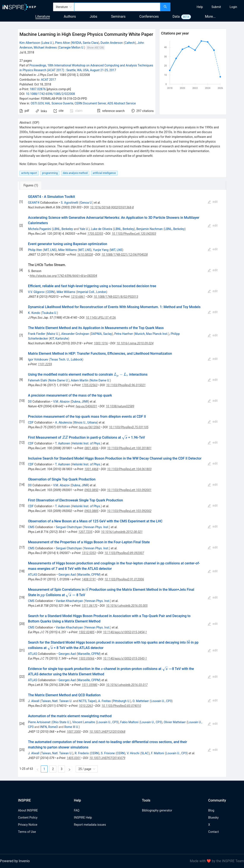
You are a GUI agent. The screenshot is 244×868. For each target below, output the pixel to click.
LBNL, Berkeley (63, 229)
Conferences (149, 17)
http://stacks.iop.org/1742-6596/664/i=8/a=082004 (63, 276)
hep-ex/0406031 (86, 406)
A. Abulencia (63, 422)
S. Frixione (108, 753)
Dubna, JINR (80, 402)
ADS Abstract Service (122, 103)
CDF (31, 422)
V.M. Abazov (61, 402)
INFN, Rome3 (49, 727)
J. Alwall (34, 701)
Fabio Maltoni (129, 722)
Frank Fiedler (37, 334)
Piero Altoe (62, 43)
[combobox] (117, 7)
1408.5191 (89, 579)
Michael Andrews (45, 47)
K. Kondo (34, 313)
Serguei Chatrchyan (69, 527)
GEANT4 (34, 203)
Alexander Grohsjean (75, 334)
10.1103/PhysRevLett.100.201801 (129, 448)
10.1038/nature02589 (120, 406)
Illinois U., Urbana (85, 422)
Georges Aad (67, 575)
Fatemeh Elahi (38, 380)
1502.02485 (87, 632)
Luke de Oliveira (102, 229)
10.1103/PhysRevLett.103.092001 (129, 490)
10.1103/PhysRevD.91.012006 (124, 579)
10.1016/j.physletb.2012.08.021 (122, 532)
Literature (43, 17)
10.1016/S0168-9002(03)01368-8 (112, 207)
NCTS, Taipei (87, 701)
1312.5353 (89, 553)
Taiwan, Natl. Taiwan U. (57, 701)
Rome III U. (72, 727)
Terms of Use (27, 832)
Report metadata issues (90, 825)
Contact (213, 832)
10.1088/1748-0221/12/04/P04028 (125, 255)
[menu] (208, 7)
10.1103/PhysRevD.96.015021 (126, 385)
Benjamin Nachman (150, 229)
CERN (50, 292)
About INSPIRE (28, 810)
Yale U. (84, 229)
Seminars (118, 17)
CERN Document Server (90, 103)
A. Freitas (105, 701)
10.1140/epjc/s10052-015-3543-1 (125, 658)
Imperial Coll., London (92, 292)
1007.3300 (74, 732)
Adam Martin (80, 380)
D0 (30, 402)
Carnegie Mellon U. (71, 47)
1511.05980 (90, 685)
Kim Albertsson (30, 43)
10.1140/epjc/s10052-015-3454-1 (125, 632)
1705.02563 (90, 385)
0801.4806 (91, 448)
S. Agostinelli (70, 203)
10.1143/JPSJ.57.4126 (101, 318)
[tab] (32, 185)
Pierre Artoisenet (39, 722)
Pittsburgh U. (121, 701)
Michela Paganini (40, 229)
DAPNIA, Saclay (102, 334)
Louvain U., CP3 (161, 701)
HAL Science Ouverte (59, 103)
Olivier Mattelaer (175, 722)
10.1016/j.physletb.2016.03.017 (127, 685)
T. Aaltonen (63, 443)
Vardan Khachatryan (69, 601)
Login (233, 7)
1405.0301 (74, 758)
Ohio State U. (61, 722)
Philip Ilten (35, 250)
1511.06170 (90, 606)
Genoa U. (86, 203)
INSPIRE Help (83, 818)
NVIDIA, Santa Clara (85, 43)
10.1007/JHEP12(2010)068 (107, 732)
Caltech (130, 43)
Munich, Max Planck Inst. (152, 334)
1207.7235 (86, 532)
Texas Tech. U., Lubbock (66, 359)
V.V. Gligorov (36, 292)
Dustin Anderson (112, 43)
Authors (70, 17)
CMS (31, 527)
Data (176, 17)
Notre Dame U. (59, 380)
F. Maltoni (157, 753)
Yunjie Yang (101, 250)
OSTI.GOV (37, 103)
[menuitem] (200, 7)
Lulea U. (47, 43)
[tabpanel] (122, 483)
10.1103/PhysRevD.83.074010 (121, 706)
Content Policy (28, 818)
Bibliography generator (157, 810)
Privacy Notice (28, 825)
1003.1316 (101, 343)
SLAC (145, 753)
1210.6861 (78, 297)
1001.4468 (91, 469)
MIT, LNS (50, 250)
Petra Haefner (124, 334)
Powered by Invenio (15, 861)
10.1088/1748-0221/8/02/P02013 (116, 297)
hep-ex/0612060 (90, 427)
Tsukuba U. (50, 313)
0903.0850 (91, 490)
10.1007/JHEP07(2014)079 (107, 758)
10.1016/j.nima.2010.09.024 (135, 343)
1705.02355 (95, 234)
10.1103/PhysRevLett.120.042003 (134, 234)
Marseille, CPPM (89, 575)
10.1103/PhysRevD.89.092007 (124, 553)
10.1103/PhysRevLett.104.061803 (129, 469)
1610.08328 (85, 255)
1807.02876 (38, 89)
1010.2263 (86, 706)
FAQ (77, 810)
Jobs (94, 17)
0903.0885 (91, 511)
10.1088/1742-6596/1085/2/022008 (50, 94)
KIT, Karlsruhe (59, 339)
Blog (211, 810)
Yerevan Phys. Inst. (96, 527)
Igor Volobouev (38, 359)
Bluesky (213, 818)
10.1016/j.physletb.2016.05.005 (127, 606)
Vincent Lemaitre (84, 722)
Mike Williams (68, 250)
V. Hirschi (133, 753)
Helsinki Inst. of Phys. (86, 443)
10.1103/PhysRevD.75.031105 (129, 427)
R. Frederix (82, 753)
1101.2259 (45, 364)
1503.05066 (87, 658)
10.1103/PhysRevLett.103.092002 (129, 511)
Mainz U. (53, 334)
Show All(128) (95, 48)
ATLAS (33, 575)
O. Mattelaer (141, 701)
